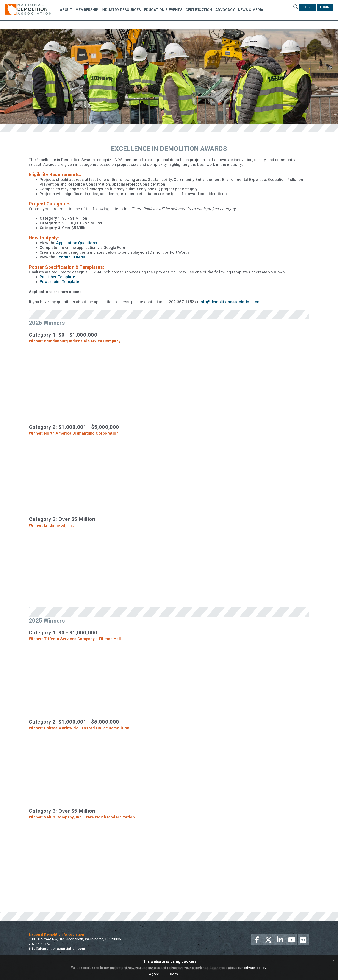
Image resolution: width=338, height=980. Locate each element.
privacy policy (255, 968)
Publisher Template (57, 277)
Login (325, 7)
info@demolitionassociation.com (230, 302)
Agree (154, 974)
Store (308, 7)
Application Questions (77, 243)
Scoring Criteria (71, 257)
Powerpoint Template (59, 282)
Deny (174, 974)
